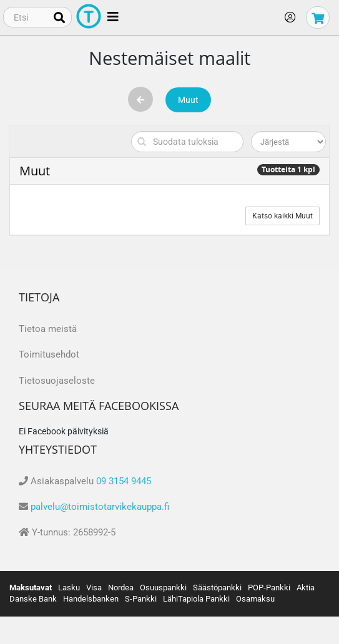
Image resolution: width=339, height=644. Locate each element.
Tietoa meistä (48, 329)
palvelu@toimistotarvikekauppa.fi (100, 507)
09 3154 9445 (124, 481)
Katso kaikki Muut (282, 216)
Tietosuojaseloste (57, 381)
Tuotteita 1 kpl (288, 169)
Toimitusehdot (49, 354)
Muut (188, 100)
